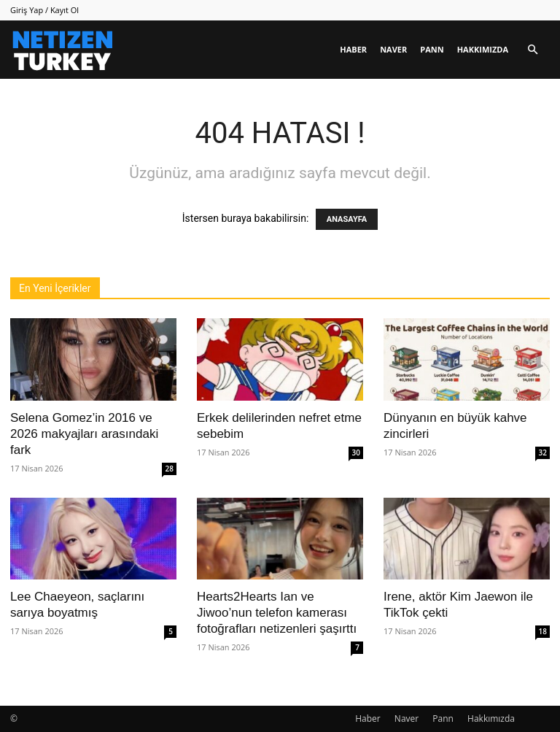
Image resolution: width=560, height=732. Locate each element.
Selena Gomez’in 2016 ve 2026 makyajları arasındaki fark (84, 434)
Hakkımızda (483, 49)
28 (170, 469)
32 (543, 452)
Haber (353, 49)
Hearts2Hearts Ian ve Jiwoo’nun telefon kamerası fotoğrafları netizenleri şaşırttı (277, 613)
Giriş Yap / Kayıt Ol (44, 10)
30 (356, 452)
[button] (532, 50)
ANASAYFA (347, 219)
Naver (393, 49)
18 (543, 631)
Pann (432, 49)
